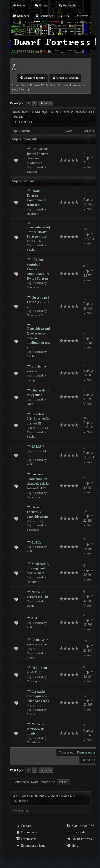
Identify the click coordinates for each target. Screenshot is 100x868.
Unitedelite (34, 497)
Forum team (26, 832)
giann (30, 606)
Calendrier (44, 16)
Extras (82, 16)
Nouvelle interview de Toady (36, 729)
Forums (42, 5)
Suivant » (46, 103)
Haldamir (33, 214)
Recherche (67, 5)
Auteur (25, 131)
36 (85, 418)
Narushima (34, 742)
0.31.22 (36, 542)
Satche (31, 250)
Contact (23, 826)
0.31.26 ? (38, 447)
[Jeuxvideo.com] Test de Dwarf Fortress (39, 232)
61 (85, 448)
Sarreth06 (33, 530)
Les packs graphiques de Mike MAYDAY (38, 696)
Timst (30, 657)
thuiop (31, 380)
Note (69, 131)
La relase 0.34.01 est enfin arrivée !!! (38, 419)
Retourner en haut (30, 846)
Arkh (30, 404)
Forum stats (26, 839)
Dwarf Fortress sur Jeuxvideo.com (37, 512)
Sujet (15, 131)
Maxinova (33, 287)
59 (85, 229)
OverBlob (33, 582)
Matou (31, 714)
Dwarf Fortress (59, 85)
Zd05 (30, 464)
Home (19, 5)
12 (85, 299)
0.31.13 (36, 618)
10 (85, 511)
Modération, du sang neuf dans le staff (38, 568)
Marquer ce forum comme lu (65, 112)
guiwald (32, 172)
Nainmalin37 (35, 315)
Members (21, 16)
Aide (64, 16)
